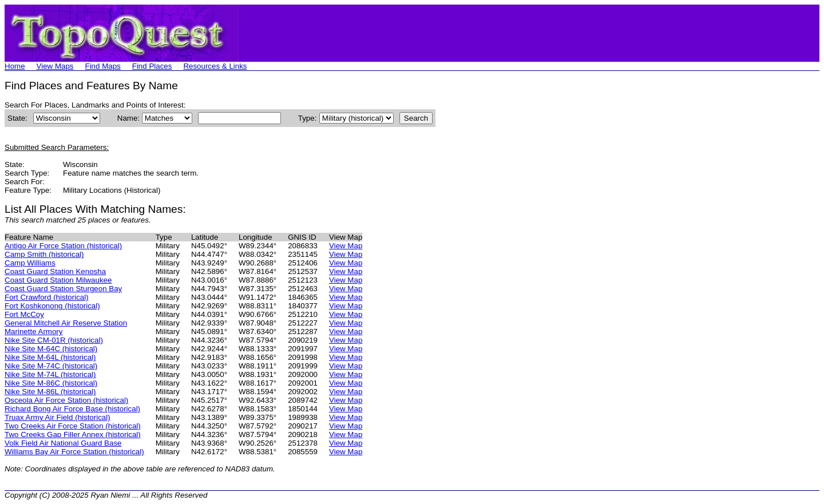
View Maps (55, 66)
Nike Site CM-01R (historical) (54, 340)
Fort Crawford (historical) (47, 297)
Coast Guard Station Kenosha (55, 271)
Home (15, 66)
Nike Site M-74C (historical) (51, 366)
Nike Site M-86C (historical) (51, 383)
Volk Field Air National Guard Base (63, 443)
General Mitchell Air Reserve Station (66, 323)
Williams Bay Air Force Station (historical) (74, 452)
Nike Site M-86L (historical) (50, 392)
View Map (346, 246)
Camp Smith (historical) (44, 254)
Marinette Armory (33, 332)
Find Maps (103, 66)
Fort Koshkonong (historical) (52, 306)
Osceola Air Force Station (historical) (66, 400)
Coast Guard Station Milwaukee (58, 280)
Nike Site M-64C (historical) (51, 349)
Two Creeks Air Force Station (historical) (73, 426)
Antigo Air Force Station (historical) (63, 246)
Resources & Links (215, 66)
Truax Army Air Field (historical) (58, 417)
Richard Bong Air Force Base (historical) (72, 409)
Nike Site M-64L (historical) (50, 357)
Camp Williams (30, 263)
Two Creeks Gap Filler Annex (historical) (73, 434)
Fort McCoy (24, 314)
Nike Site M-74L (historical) (50, 374)
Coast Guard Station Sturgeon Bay (63, 289)
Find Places (152, 66)
